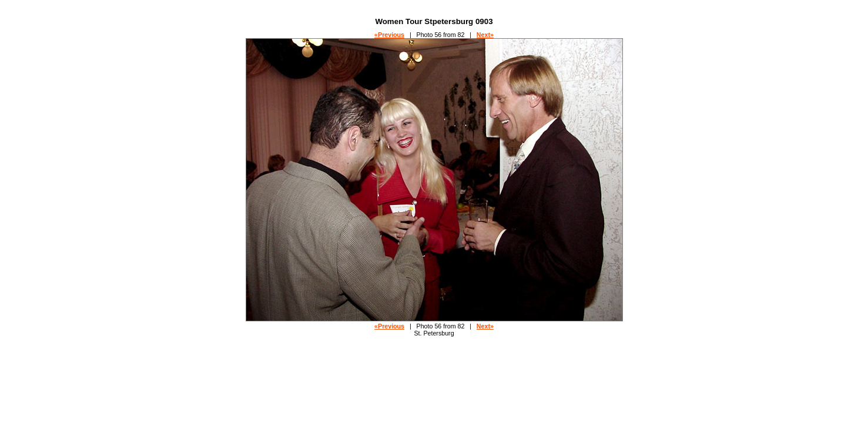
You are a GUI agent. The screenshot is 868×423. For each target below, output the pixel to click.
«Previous (389, 35)
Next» (485, 35)
